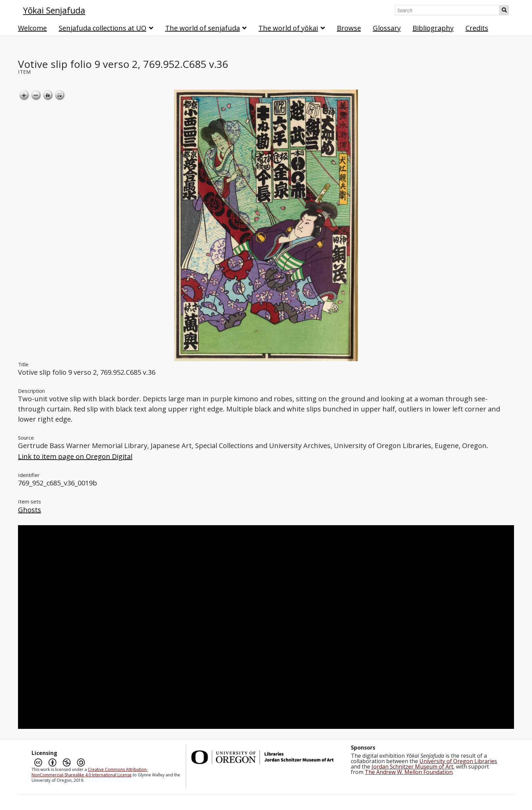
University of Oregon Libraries (458, 761)
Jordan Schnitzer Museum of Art (412, 767)
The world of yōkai (288, 28)
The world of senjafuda (203, 28)
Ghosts (30, 510)
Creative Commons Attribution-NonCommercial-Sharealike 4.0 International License (90, 772)
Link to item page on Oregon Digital (75, 456)
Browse (349, 28)
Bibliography (433, 28)
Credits (477, 28)
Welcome (32, 28)
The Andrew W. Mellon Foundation (409, 772)
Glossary (387, 28)
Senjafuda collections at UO (102, 28)
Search (504, 10)
